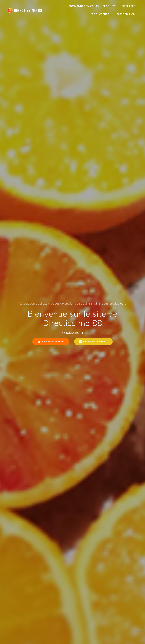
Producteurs (100, 14)
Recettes (129, 6)
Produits (109, 6)
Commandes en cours (84, 6)
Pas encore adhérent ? (93, 342)
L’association (126, 14)
